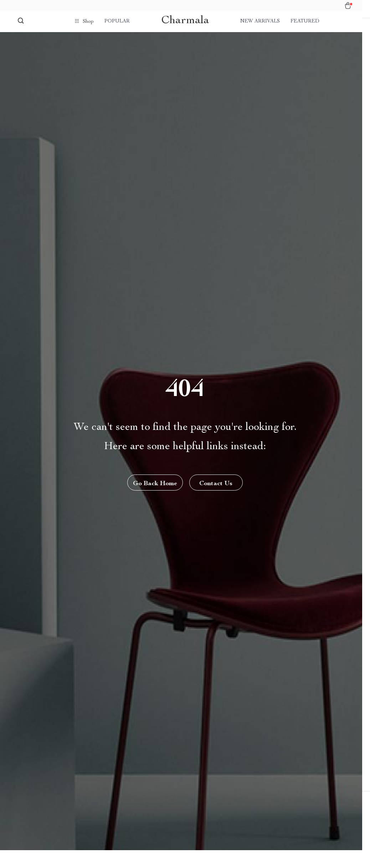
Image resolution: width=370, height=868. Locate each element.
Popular (117, 21)
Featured (305, 21)
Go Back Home (155, 493)
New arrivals (260, 21)
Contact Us (217, 493)
